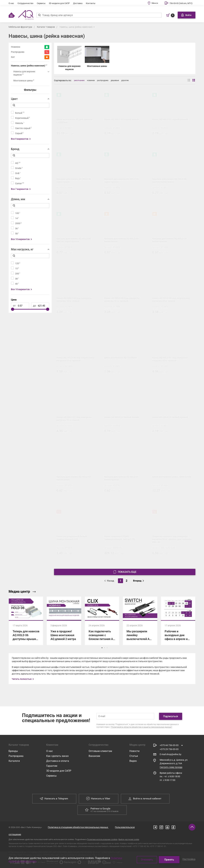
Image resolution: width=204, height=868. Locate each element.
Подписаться (171, 716)
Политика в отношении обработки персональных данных (78, 827)
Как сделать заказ (57, 756)
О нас (11, 3)
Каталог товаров (46, 27)
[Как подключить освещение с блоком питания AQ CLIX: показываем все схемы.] (102, 621)
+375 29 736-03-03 (169, 749)
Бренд (15, 149)
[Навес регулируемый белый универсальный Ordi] (77, 534)
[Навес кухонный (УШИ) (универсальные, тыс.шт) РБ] (125, 534)
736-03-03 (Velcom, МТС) (181, 3)
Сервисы (41, 3)
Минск (155, 3)
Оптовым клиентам (100, 751)
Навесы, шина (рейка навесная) (76, 27)
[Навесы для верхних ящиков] (69, 58)
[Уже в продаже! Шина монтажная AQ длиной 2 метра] (64, 621)
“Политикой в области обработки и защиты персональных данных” (141, 727)
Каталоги (14, 761)
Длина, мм (18, 199)
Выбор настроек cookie (129, 839)
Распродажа (16, 756)
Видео (133, 761)
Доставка (78, 3)
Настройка (189, 859)
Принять (169, 860)
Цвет (14, 99)
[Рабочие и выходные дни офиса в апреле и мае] (178, 621)
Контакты (91, 3)
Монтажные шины (24, 80)
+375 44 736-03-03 (169, 745)
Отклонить (147, 860)
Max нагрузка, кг (22, 249)
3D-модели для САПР (59, 3)
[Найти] (39, 15)
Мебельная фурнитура (20, 27)
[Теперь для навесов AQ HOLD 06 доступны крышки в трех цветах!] (26, 621)
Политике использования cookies (102, 839)
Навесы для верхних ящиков (24, 73)
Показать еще (125, 572)
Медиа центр (22, 591)
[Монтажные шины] (97, 58)
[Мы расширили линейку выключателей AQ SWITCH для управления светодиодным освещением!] (140, 621)
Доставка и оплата (58, 761)
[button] (102, 648)
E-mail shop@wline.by (171, 754)
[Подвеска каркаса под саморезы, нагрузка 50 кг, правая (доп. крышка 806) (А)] (173, 534)
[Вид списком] (189, 80)
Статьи (134, 756)
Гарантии (52, 766)
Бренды (13, 751)
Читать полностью (22, 679)
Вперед (138, 581)
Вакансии (94, 756)
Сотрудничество (25, 3)
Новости (134, 751)
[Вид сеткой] (194, 80)
